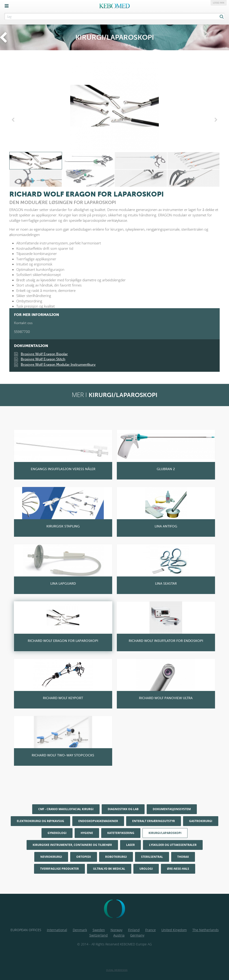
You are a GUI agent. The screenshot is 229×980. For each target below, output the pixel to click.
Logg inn (219, 3)
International (57, 930)
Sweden (99, 930)
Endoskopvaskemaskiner (98, 821)
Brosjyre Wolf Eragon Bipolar (44, 354)
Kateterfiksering (121, 833)
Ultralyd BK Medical (109, 869)
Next (215, 120)
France (151, 930)
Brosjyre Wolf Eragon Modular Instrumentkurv (58, 365)
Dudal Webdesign (117, 970)
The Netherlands (206, 930)
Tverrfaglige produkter (59, 869)
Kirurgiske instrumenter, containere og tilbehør (72, 845)
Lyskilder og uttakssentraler (173, 845)
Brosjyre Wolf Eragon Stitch (43, 359)
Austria (119, 935)
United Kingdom (174, 930)
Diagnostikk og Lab (123, 809)
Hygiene (87, 833)
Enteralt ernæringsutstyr (154, 821)
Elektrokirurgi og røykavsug (40, 821)
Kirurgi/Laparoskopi (165, 833)
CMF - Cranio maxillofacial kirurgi (66, 809)
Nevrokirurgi (51, 857)
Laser (130, 845)
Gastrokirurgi (201, 821)
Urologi (146, 869)
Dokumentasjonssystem (172, 809)
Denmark (80, 930)
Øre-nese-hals (178, 869)
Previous (14, 120)
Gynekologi (57, 833)
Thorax (183, 857)
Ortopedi (84, 857)
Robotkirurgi (116, 857)
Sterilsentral (152, 857)
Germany (137, 935)
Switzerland (99, 935)
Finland (134, 930)
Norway (116, 930)
